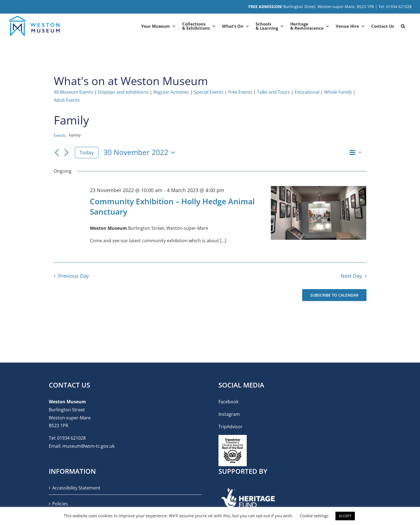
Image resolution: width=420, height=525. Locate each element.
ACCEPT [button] (345, 516)
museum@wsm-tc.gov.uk (88, 446)
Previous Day (73, 276)
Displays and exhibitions (123, 92)
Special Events (209, 92)
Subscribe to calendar (334, 295)
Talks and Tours (273, 92)
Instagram (229, 414)
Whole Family (338, 92)
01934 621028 (71, 438)
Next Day (351, 276)
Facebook (228, 402)
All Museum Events (73, 92)
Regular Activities (171, 92)
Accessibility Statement (76, 488)
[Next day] (67, 153)
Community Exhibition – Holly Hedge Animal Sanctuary (172, 206)
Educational (307, 92)
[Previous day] (57, 153)
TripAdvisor (231, 427)
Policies (60, 504)
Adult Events (67, 100)
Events (60, 135)
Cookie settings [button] (314, 516)
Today (87, 152)
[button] (403, 26)
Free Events (240, 92)
